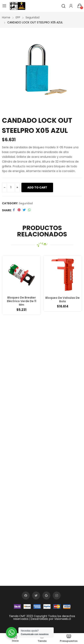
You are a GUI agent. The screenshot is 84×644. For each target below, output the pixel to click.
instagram (57, 595)
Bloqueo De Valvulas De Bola (63, 300)
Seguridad (26, 203)
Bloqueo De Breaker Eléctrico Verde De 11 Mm (22, 301)
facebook (26, 595)
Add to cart (37, 187)
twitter (36, 595)
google (46, 595)
